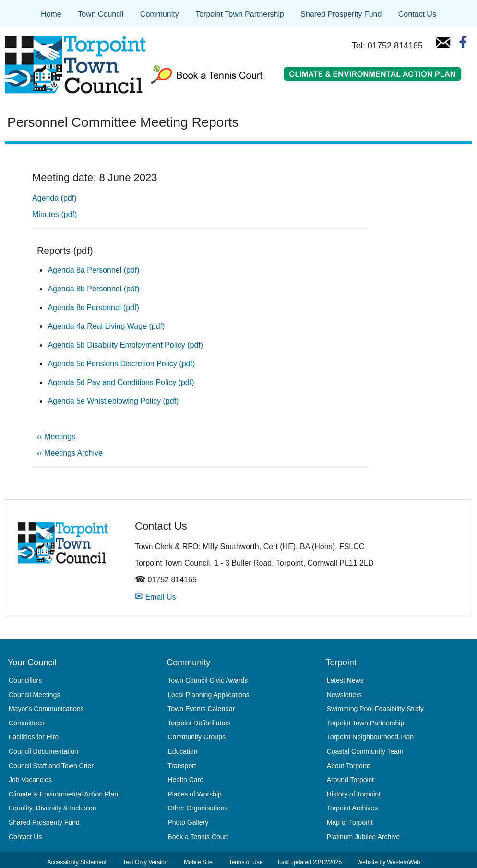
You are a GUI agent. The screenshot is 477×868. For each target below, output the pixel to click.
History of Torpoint (354, 794)
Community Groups (197, 737)
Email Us (155, 597)
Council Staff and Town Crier (51, 766)
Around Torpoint (351, 780)
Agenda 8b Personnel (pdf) (93, 289)
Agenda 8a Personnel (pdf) (93, 270)
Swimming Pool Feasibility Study (375, 709)
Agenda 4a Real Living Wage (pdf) (106, 326)
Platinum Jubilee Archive (364, 837)
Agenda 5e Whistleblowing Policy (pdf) (113, 401)
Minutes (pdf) (54, 214)
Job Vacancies (30, 780)
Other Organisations (197, 808)
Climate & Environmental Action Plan (63, 794)
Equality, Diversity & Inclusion (53, 808)
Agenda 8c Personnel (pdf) (93, 307)
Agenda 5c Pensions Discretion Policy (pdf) (121, 364)
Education (182, 751)
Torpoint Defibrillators (199, 723)
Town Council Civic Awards (208, 680)
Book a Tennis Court (198, 837)
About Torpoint (348, 766)
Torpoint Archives (352, 808)
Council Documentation (43, 751)
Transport (182, 766)
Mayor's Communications (46, 709)
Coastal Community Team (365, 751)
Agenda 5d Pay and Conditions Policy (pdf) (121, 382)
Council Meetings (34, 695)
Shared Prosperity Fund (341, 14)
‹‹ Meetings (56, 437)
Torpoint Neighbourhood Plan (370, 737)
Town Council (101, 14)
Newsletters (344, 695)
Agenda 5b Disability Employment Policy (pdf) (125, 345)
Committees (27, 723)
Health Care (185, 780)
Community (160, 14)
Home (51, 14)
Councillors (25, 680)
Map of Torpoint (350, 822)
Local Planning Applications (208, 695)
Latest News (345, 680)
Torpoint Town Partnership (240, 14)
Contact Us (417, 14)
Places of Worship (195, 794)
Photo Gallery (188, 822)
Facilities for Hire (34, 737)
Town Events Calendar (201, 709)
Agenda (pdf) (54, 198)
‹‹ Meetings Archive (70, 453)
